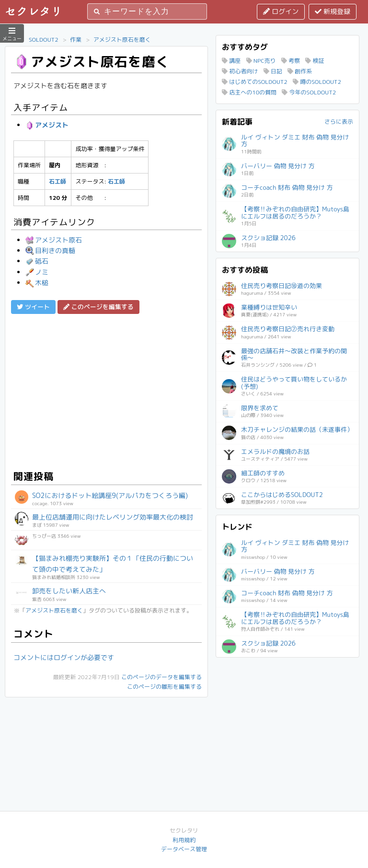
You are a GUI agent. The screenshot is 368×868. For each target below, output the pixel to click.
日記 (273, 71)
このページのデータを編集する (161, 677)
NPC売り (261, 61)
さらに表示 (339, 122)
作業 (76, 40)
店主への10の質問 (249, 92)
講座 (231, 61)
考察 (291, 61)
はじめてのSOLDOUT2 (255, 82)
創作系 (300, 71)
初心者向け (240, 71)
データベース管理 (184, 849)
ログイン (281, 11)
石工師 (57, 181)
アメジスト (47, 125)
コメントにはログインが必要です (64, 657)
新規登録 (333, 11)
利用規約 (184, 840)
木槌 (37, 283)
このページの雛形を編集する (164, 687)
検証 (315, 61)
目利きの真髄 (50, 250)
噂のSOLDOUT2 (317, 82)
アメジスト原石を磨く (122, 40)
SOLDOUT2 (44, 40)
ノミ (37, 272)
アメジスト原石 (54, 240)
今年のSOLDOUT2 (309, 92)
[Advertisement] (106, 391)
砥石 (37, 261)
